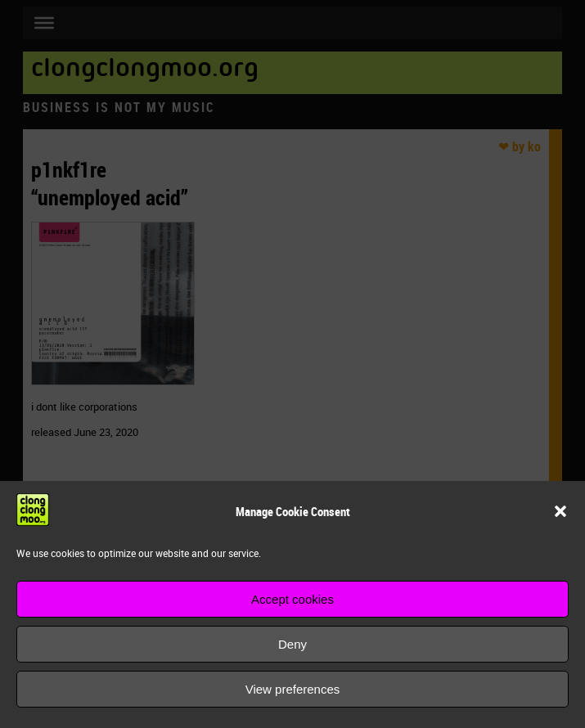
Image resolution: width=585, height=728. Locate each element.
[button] (560, 511)
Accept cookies (292, 599)
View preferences (293, 689)
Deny (292, 644)
